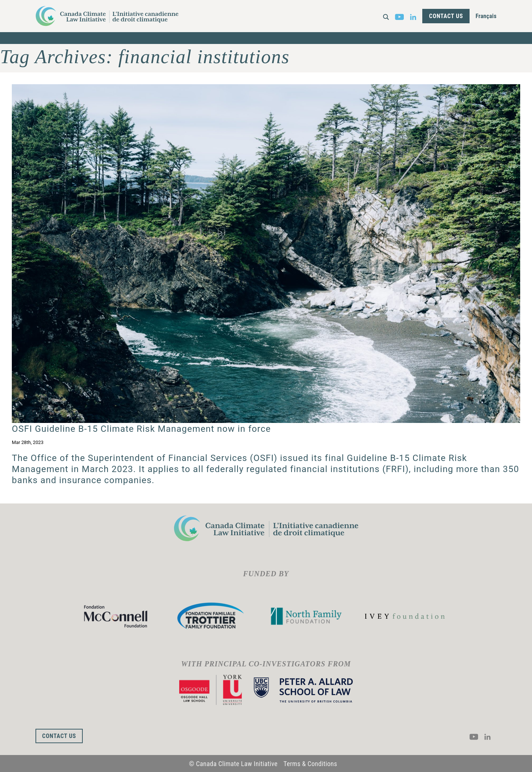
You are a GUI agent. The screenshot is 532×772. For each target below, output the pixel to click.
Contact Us (446, 16)
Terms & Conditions (310, 764)
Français (486, 16)
